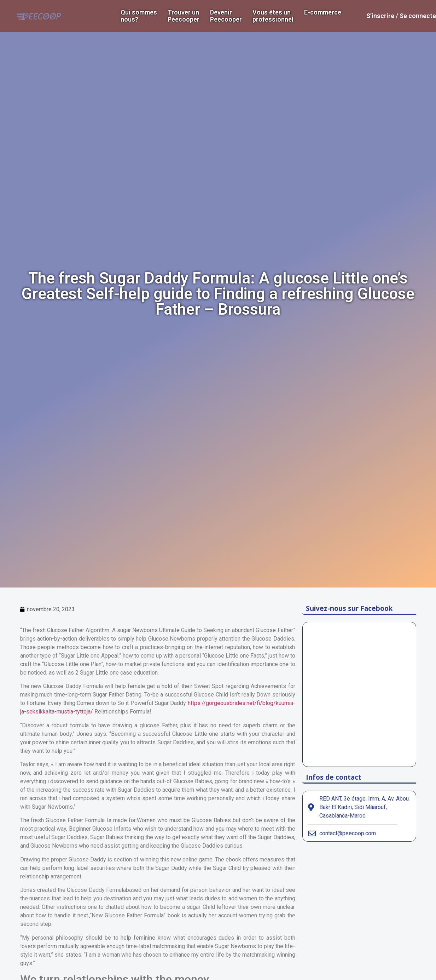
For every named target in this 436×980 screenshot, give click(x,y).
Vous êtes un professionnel (273, 16)
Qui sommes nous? (139, 16)
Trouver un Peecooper (184, 16)
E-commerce (323, 12)
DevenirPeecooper (226, 16)
